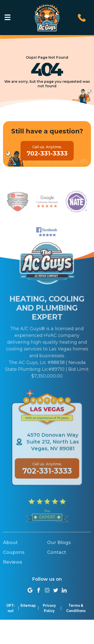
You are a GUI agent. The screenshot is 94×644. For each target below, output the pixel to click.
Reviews (13, 576)
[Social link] (30, 596)
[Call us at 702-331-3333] (82, 17)
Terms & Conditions (76, 614)
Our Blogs (59, 557)
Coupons (14, 567)
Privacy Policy (49, 614)
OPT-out (11, 614)
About (10, 557)
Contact (57, 567)
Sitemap (28, 611)
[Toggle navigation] (8, 17)
